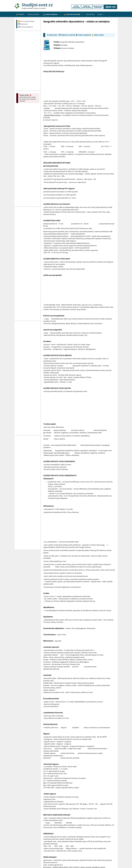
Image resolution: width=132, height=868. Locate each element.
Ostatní (102, 14)
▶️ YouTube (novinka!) (26, 21)
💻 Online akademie (25, 27)
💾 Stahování (23, 24)
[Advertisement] (77, 28)
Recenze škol (90, 14)
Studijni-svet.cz (37, 5)
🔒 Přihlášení (20, 14)
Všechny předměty (33, 14)
